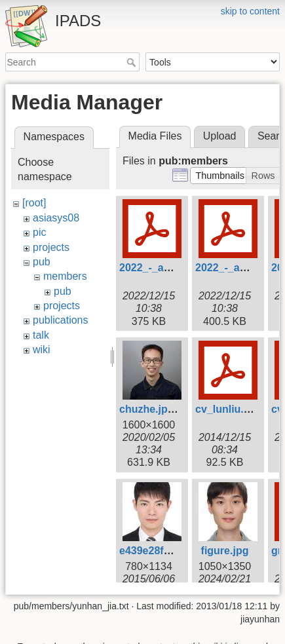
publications (61, 320)
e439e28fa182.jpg (162, 551)
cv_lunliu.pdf (228, 409)
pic (39, 232)
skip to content (250, 11)
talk (41, 335)
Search (133, 62)
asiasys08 (56, 218)
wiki (42, 350)
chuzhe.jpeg (149, 409)
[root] (34, 203)
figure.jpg (225, 551)
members (65, 276)
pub (42, 262)
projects (51, 247)
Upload (220, 136)
